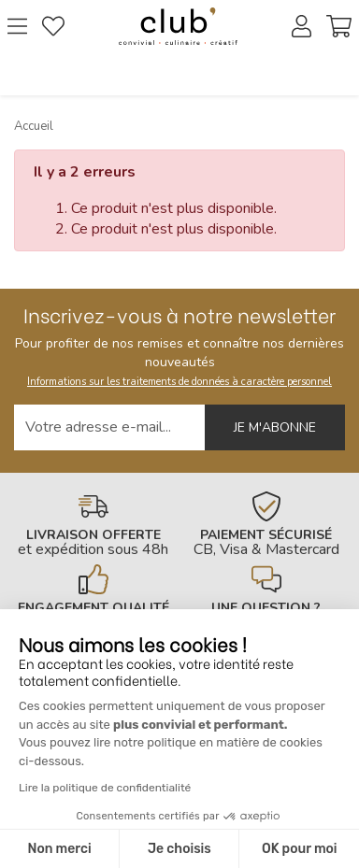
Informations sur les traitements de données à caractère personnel (179, 382)
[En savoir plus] (93, 524)
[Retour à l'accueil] (178, 26)
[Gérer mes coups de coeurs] (53, 26)
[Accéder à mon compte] (302, 26)
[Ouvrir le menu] (17, 26)
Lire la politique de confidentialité (105, 788)
